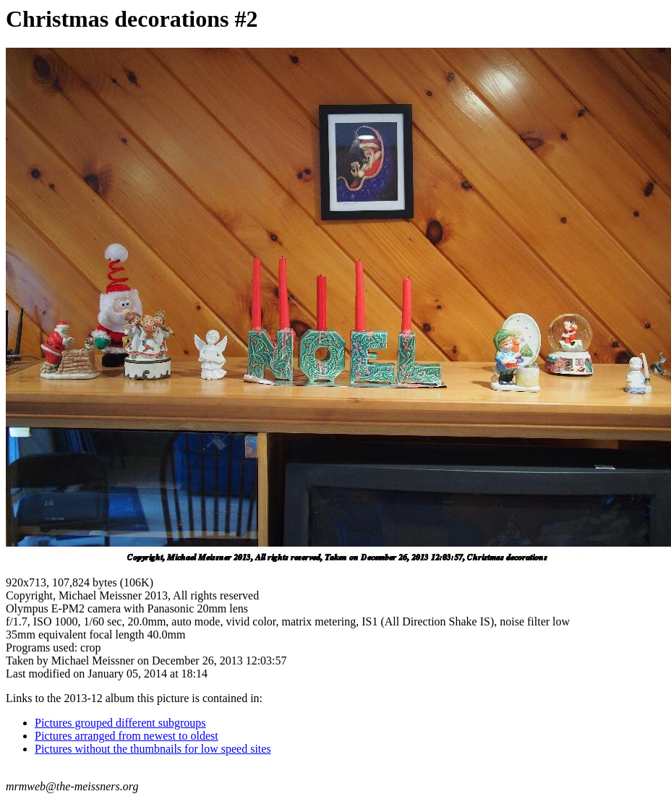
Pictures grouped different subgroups (120, 723)
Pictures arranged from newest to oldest (127, 736)
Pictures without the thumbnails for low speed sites (153, 749)
